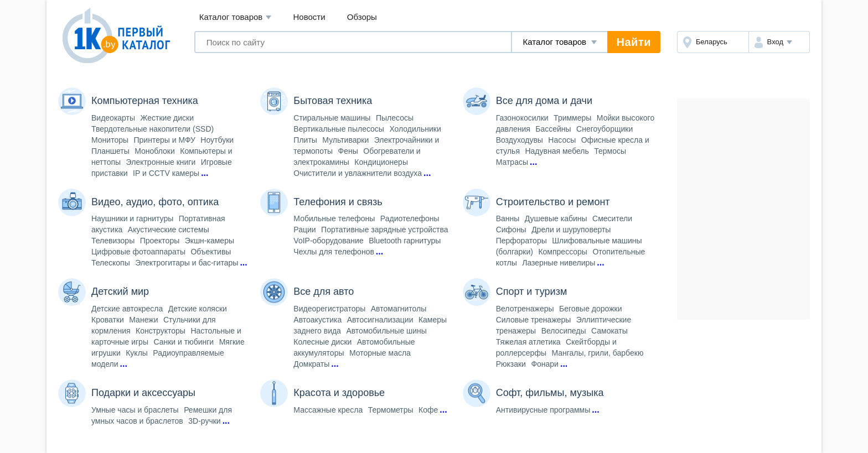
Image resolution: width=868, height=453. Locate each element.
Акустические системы (169, 230)
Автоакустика (317, 320)
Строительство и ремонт (553, 202)
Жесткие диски (167, 118)
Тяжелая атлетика (528, 342)
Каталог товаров (236, 17)
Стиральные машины (332, 118)
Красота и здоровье (339, 393)
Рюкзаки (511, 364)
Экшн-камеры (210, 241)
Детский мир (120, 291)
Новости (309, 17)
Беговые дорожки (590, 309)
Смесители (612, 218)
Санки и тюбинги (184, 342)
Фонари (545, 364)
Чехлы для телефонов (334, 252)
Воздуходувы (520, 140)
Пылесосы (395, 118)
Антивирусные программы (543, 410)
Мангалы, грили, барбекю (597, 353)
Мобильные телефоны (334, 218)
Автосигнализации (380, 320)
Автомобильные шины (386, 331)
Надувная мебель (557, 151)
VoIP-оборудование (328, 241)
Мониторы (110, 140)
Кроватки (108, 320)
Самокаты (609, 331)
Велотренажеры (525, 309)
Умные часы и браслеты (135, 410)
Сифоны (511, 230)
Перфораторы (521, 241)
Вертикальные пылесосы (339, 129)
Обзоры (362, 17)
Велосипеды (564, 331)
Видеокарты (113, 118)
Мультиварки (345, 140)
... (205, 173)
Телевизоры (113, 241)
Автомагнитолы (399, 309)
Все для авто (324, 291)
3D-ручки (204, 421)
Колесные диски (322, 342)
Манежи (143, 320)
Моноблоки (155, 151)
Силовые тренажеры (534, 320)
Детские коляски (198, 309)
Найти (634, 42)
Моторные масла (380, 353)
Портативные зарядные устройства (384, 230)
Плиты (305, 140)
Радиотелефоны (410, 218)
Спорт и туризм (532, 291)
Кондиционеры (381, 162)
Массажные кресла (328, 410)
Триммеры (572, 118)
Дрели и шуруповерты (571, 230)
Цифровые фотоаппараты (138, 252)
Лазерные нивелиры (559, 263)
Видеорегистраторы (329, 309)
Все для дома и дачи (544, 101)
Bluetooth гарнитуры (405, 241)
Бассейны (553, 129)
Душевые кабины (556, 218)
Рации (304, 230)
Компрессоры (563, 252)
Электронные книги (161, 162)
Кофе (428, 410)
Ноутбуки (217, 140)
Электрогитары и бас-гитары (187, 263)
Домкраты (311, 364)
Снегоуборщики (604, 129)
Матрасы (512, 162)
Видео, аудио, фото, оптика (155, 202)
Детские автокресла (127, 309)
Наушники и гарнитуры (132, 218)
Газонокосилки (522, 118)
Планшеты (110, 151)
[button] (779, 42)
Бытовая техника (333, 101)
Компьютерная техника (145, 101)
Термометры (391, 410)
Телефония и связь (338, 202)
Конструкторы (161, 331)
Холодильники (415, 129)
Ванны (508, 218)
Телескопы (111, 263)
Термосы (610, 151)
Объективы (211, 252)
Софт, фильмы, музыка (550, 393)
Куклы (137, 353)
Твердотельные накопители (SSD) (153, 129)
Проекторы (160, 241)
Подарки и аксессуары (143, 393)
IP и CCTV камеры (166, 173)
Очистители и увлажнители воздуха (358, 173)
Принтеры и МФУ (165, 140)
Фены (348, 151)
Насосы (562, 140)
